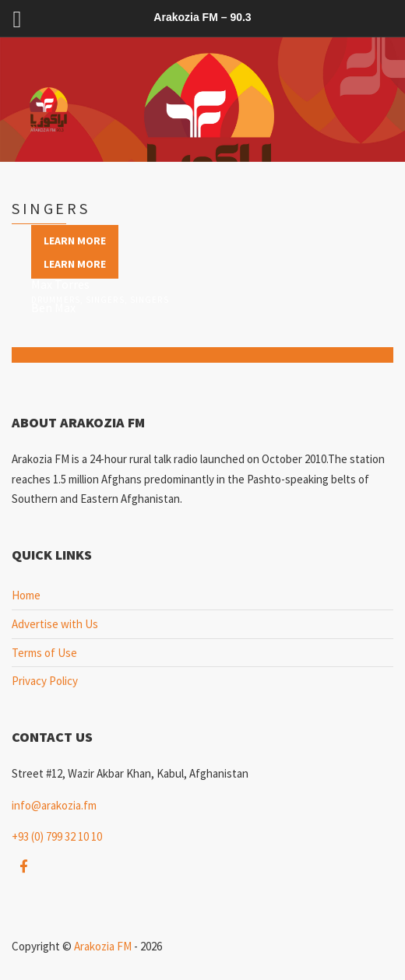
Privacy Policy (45, 681)
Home (26, 595)
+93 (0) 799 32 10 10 (57, 836)
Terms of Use (44, 653)
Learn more (75, 241)
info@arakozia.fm (54, 805)
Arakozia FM (103, 946)
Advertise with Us (55, 624)
